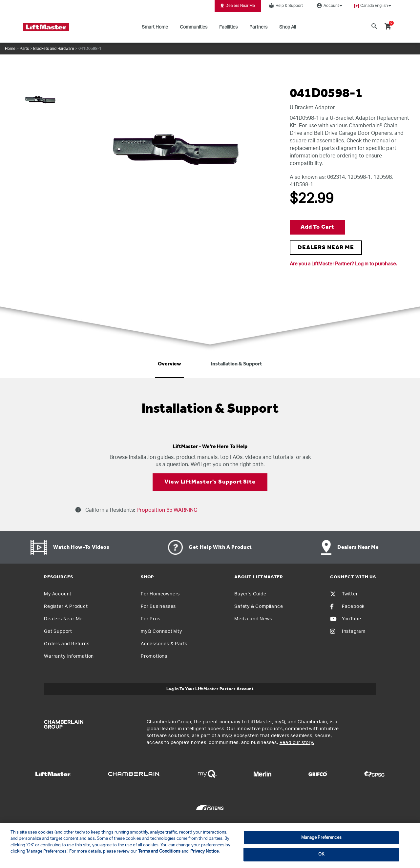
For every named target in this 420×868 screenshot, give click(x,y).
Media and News (253, 619)
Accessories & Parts (164, 644)
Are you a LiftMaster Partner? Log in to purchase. (343, 264)
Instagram (348, 631)
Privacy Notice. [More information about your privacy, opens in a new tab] (205, 851)
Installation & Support (236, 364)
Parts (24, 49)
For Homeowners (160, 594)
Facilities (228, 27)
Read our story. (297, 743)
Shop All (288, 27)
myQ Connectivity (161, 631)
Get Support (58, 631)
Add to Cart (317, 227)
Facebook (347, 607)
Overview (169, 364)
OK (321, 854)
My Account (58, 594)
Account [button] (328, 6)
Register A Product (66, 607)
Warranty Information (69, 656)
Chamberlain (312, 722)
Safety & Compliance (259, 607)
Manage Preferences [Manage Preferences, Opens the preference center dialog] (321, 838)
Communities (194, 27)
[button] (373, 6)
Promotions (154, 656)
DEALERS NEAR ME (326, 248)
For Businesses (158, 607)
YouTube (346, 619)
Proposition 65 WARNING (166, 510)
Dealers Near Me (238, 6)
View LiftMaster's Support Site (210, 482)
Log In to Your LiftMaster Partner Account (210, 689)
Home (10, 49)
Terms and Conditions (159, 851)
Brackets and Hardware (54, 49)
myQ (280, 722)
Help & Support (285, 6)
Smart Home (155, 27)
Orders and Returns (67, 644)
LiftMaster (260, 722)
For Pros (150, 619)
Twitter (344, 594)
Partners (258, 27)
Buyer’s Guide (250, 594)
